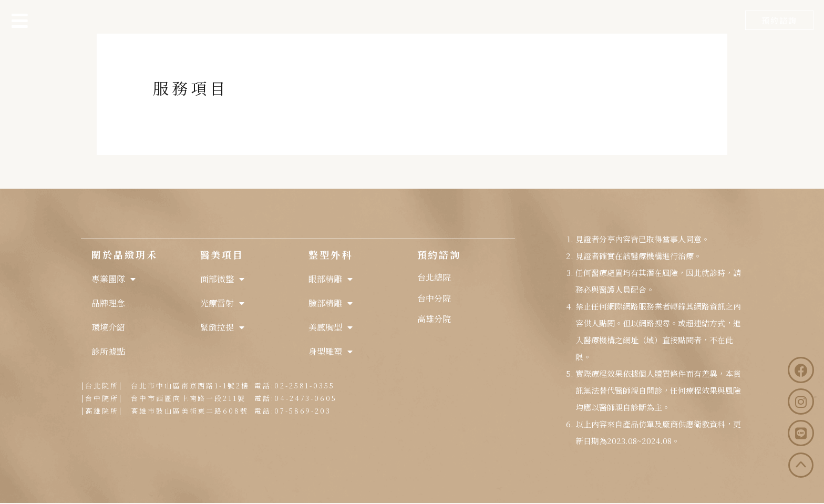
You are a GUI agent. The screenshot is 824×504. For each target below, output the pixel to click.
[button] (779, 20)
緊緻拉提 (222, 327)
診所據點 (108, 351)
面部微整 (222, 279)
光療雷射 (222, 303)
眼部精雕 (331, 279)
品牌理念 (108, 303)
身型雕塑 (331, 352)
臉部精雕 (331, 303)
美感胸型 (331, 327)
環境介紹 (108, 327)
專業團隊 (114, 279)
